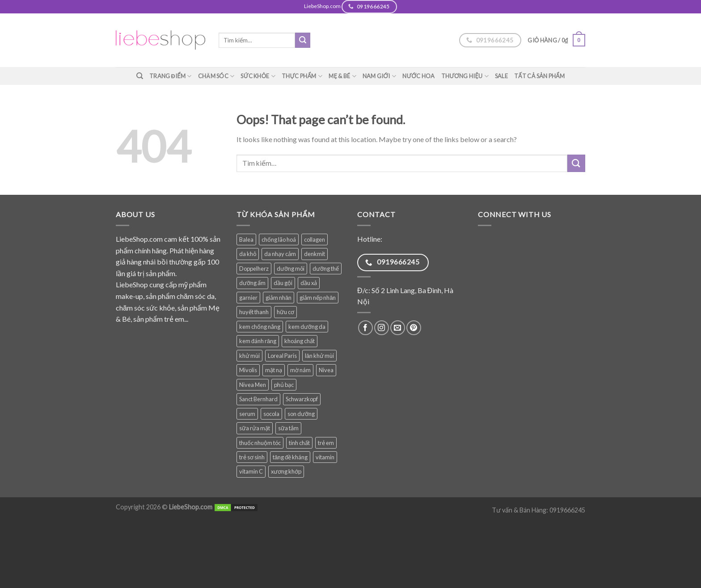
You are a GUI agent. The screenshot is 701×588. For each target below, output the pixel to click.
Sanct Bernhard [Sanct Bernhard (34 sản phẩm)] (258, 399)
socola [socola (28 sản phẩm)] (271, 414)
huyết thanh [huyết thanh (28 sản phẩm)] (254, 312)
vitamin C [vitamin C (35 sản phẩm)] (251, 471)
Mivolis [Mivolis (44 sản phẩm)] (248, 370)
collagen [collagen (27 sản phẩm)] (315, 239)
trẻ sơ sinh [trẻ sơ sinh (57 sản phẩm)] (252, 457)
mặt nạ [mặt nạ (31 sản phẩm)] (274, 370)
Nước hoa (419, 76)
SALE (501, 76)
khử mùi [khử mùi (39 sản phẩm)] (249, 356)
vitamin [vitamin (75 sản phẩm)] (325, 457)
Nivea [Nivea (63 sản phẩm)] (326, 370)
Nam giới (379, 76)
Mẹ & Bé (342, 76)
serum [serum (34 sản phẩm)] (247, 414)
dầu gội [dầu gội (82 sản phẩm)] (283, 283)
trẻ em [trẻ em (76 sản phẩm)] (326, 443)
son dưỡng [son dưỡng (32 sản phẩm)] (301, 414)
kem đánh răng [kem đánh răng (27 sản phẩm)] (258, 341)
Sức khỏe (258, 76)
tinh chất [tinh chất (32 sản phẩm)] (299, 443)
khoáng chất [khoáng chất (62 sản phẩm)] (300, 341)
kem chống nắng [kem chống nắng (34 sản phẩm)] (260, 327)
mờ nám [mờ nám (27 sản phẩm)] (300, 370)
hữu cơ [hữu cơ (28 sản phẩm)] (285, 312)
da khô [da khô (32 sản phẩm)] (248, 254)
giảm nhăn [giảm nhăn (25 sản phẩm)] (279, 298)
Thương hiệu (465, 76)
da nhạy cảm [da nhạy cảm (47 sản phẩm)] (280, 254)
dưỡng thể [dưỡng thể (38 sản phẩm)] (326, 269)
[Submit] (303, 40)
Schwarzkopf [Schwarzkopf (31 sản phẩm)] (302, 399)
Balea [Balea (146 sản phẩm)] (246, 239)
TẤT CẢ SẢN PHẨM (540, 76)
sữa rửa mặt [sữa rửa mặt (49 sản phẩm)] (255, 428)
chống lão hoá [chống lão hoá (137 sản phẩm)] (279, 239)
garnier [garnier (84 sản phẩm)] (248, 298)
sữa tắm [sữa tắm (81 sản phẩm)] (288, 428)
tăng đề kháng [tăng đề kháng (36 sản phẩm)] (290, 457)
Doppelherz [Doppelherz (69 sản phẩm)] (254, 269)
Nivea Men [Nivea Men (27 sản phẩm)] (253, 385)
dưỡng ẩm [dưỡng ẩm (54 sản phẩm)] (252, 283)
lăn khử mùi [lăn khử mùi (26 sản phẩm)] (319, 356)
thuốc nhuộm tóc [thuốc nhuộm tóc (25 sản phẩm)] (260, 443)
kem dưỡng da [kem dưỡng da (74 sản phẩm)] (307, 327)
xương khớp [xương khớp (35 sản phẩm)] (286, 471)
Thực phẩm (302, 76)
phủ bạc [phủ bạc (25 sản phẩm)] (284, 385)
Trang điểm (171, 76)
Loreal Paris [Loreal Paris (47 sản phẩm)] (282, 356)
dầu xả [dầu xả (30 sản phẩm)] (309, 283)
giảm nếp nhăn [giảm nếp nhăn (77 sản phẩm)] (318, 298)
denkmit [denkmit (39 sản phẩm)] (315, 254)
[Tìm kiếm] (140, 76)
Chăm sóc (216, 76)
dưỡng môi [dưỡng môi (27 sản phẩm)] (291, 269)
